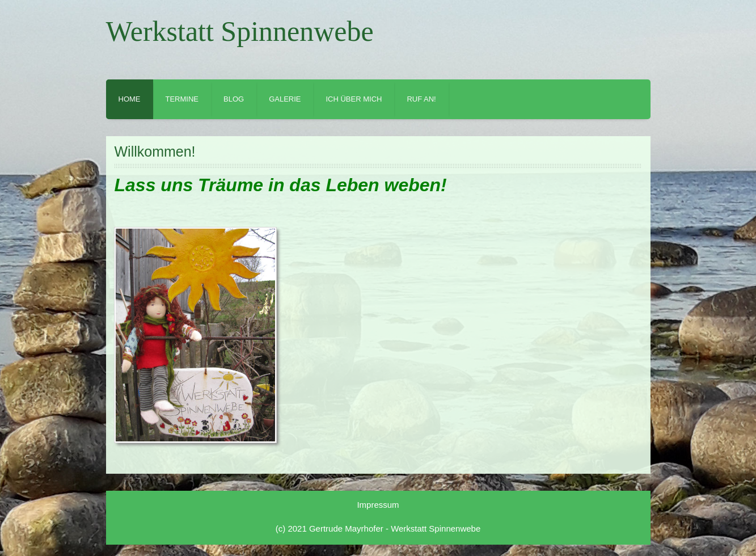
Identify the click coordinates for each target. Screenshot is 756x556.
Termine (182, 99)
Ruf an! (421, 99)
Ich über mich (354, 99)
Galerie (285, 99)
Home (130, 99)
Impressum (378, 505)
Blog (234, 99)
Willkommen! (155, 151)
